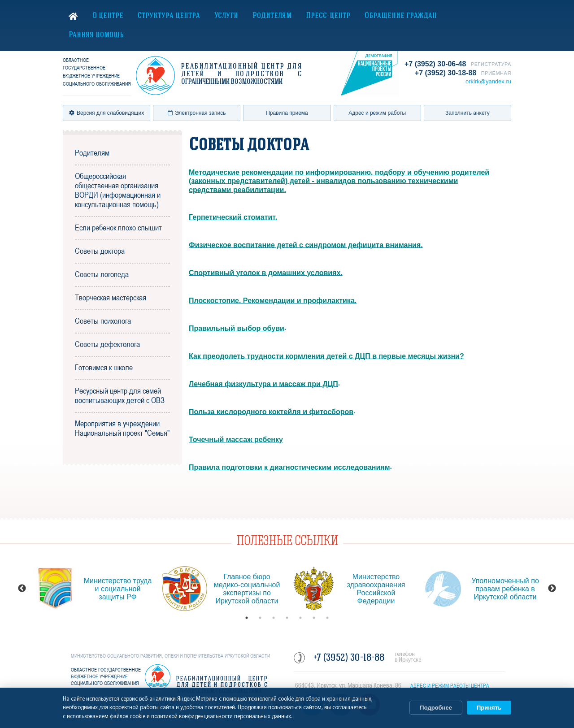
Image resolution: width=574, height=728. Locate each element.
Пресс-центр (328, 16)
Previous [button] (22, 589)
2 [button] (260, 618)
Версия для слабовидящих (107, 113)
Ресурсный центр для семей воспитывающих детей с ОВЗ (120, 395)
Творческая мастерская (111, 297)
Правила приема (287, 113)
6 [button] (314, 618)
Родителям (272, 16)
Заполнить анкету (467, 113)
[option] (93, 589)
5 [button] (300, 618)
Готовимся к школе (104, 367)
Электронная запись (197, 113)
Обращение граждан (401, 16)
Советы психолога (103, 321)
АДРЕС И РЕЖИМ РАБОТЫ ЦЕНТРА (450, 686)
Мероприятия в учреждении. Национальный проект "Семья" (122, 428)
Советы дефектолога (107, 344)
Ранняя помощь (96, 35)
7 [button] (327, 618)
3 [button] (274, 618)
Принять (489, 708)
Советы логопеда (102, 274)
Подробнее (436, 708)
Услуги (226, 16)
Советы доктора (100, 251)
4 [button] (287, 618)
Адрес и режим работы (377, 113)
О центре (108, 16)
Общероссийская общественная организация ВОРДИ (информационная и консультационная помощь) (118, 190)
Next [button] (552, 589)
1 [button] (247, 618)
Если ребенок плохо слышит (118, 227)
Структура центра (169, 16)
